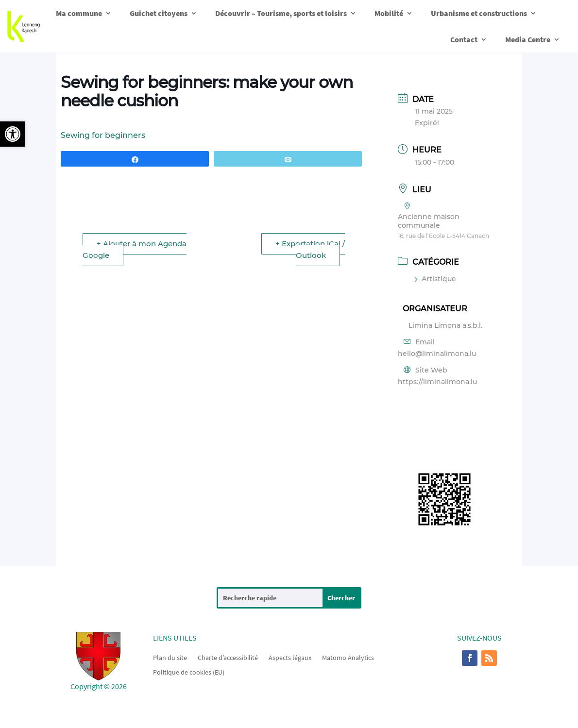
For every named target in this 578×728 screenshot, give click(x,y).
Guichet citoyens (159, 13)
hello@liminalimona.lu (437, 354)
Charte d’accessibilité (228, 657)
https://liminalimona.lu (437, 382)
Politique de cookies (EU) (189, 672)
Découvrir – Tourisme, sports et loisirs (281, 13)
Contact (464, 39)
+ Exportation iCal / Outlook (310, 249)
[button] (13, 134)
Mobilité (389, 13)
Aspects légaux (290, 657)
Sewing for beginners (103, 135)
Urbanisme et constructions (479, 13)
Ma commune (79, 13)
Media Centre (528, 39)
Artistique (435, 279)
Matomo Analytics (348, 657)
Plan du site (170, 657)
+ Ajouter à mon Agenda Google (135, 249)
